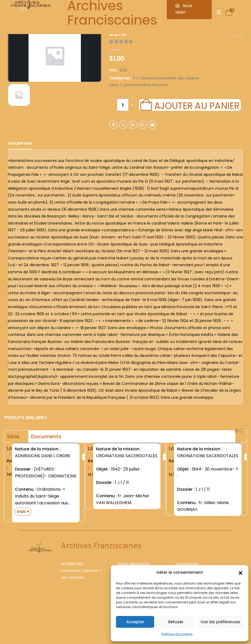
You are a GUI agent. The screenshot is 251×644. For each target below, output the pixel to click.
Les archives (72, 582)
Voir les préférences (220, 622)
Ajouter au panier (197, 105)
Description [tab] (20, 143)
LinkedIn (133, 125)
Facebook (113, 125)
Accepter (135, 622)
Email (152, 125)
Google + (143, 125)
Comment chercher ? (81, 575)
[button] (241, 572)
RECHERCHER (72, 569)
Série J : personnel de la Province (138, 85)
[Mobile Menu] (219, 13)
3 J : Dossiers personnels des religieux (166, 78)
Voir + (23, 512)
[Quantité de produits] (123, 105)
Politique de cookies (177, 634)
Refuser (176, 622)
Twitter (123, 125)
